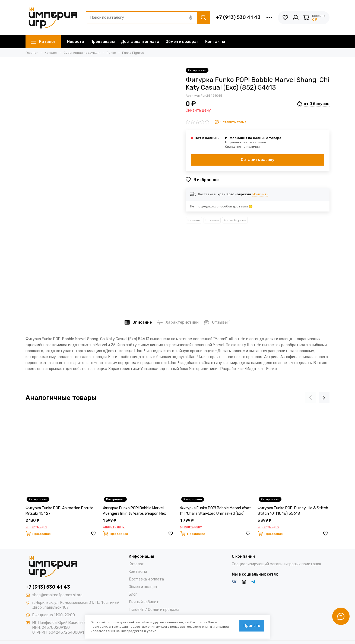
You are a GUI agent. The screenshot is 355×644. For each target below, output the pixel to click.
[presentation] (310, 398)
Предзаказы (103, 42)
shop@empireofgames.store (57, 595)
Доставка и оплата (140, 42)
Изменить (260, 194)
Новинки (212, 220)
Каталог (43, 42)
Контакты (215, 42)
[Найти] (204, 18)
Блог (133, 594)
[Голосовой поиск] (191, 18)
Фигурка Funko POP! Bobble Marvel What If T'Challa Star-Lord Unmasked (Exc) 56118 (216, 511)
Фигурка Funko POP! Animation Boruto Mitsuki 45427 (59, 511)
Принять (252, 626)
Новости (76, 42)
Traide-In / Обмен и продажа (154, 610)
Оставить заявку (258, 160)
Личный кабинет (144, 602)
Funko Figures (235, 220)
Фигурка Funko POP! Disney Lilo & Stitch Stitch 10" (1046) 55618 (293, 511)
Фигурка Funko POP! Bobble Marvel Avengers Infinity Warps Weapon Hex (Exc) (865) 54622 (134, 511)
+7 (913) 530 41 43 (238, 17)
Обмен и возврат (182, 42)
